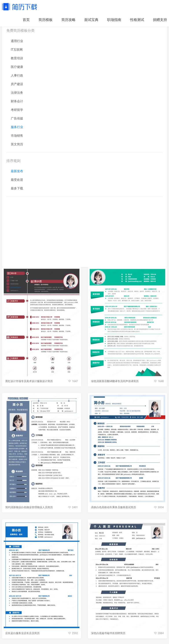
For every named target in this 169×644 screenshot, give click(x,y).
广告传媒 (17, 118)
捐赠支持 (160, 20)
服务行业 (17, 127)
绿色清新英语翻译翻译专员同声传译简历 (115, 381)
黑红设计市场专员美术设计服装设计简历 (29, 381)
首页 (26, 20)
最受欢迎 (17, 180)
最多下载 (17, 188)
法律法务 (17, 93)
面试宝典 (91, 20)
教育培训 (17, 58)
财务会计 (17, 101)
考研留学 (17, 110)
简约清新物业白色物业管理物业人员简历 (29, 507)
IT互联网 (17, 50)
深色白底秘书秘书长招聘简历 (108, 633)
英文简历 (17, 144)
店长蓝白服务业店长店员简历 (22, 633)
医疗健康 (17, 67)
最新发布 (17, 171)
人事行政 (17, 75)
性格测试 (137, 20)
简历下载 (20, 7)
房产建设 (17, 84)
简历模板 (46, 20)
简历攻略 (68, 20)
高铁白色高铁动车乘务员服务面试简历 (114, 507)
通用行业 (17, 41)
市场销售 (17, 136)
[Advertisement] (84, 232)
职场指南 (114, 20)
